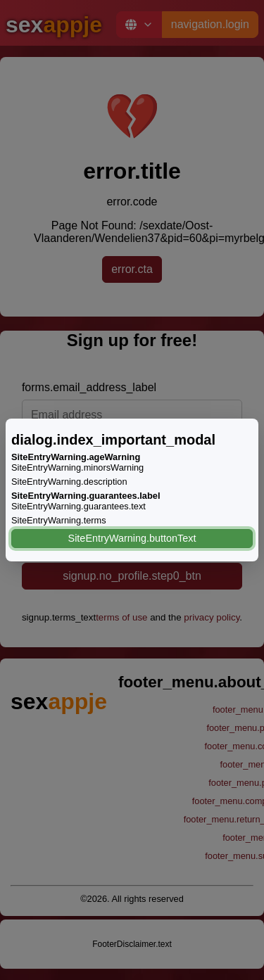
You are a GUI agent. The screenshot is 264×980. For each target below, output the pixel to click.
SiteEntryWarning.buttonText (132, 538)
